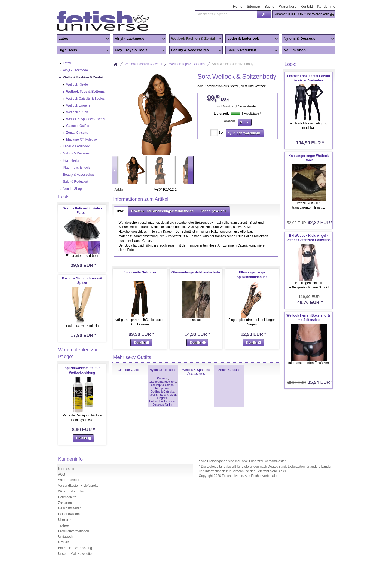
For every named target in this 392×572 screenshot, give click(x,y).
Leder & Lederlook (252, 39)
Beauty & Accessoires (195, 50)
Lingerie (162, 398)
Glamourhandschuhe (163, 382)
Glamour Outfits (129, 370)
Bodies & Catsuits (162, 391)
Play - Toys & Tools (139, 50)
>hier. (283, 471)
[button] (264, 14)
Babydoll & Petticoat (162, 401)
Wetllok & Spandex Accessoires (196, 372)
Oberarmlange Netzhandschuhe (196, 272)
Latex (83, 39)
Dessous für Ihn (163, 404)
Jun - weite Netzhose (140, 272)
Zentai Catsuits (229, 370)
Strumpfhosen (162, 388)
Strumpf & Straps (162, 385)
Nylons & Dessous (308, 39)
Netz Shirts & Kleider (162, 395)
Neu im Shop (295, 50)
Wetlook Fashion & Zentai (195, 39)
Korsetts (163, 378)
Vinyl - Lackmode (139, 39)
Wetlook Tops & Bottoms (187, 64)
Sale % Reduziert (252, 50)
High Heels (83, 50)
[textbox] (226, 14)
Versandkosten (248, 106)
